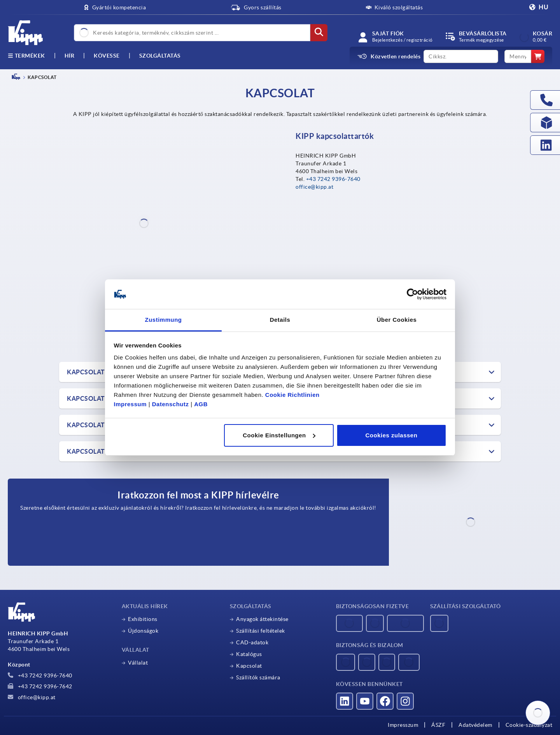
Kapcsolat (249, 666)
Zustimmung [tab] (164, 320)
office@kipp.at (314, 187)
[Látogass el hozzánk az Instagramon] (405, 701)
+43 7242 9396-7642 (40, 686)
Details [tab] (280, 320)
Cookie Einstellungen (279, 435)
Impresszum (403, 725)
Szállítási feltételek (261, 631)
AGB (201, 404)
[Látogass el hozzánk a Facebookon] (385, 701)
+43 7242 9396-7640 (333, 179)
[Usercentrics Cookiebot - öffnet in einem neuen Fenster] (412, 294)
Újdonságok (143, 631)
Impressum (130, 404)
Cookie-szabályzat (529, 725)
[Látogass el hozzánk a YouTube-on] (365, 701)
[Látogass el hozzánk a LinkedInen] (345, 701)
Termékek (26, 56)
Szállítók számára (258, 677)
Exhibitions (143, 619)
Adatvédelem (475, 725)
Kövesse (107, 56)
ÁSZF (438, 725)
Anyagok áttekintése (262, 619)
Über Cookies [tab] (397, 320)
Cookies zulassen (391, 435)
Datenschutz (171, 404)
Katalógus (249, 654)
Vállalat (138, 663)
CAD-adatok (252, 642)
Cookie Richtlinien (292, 395)
